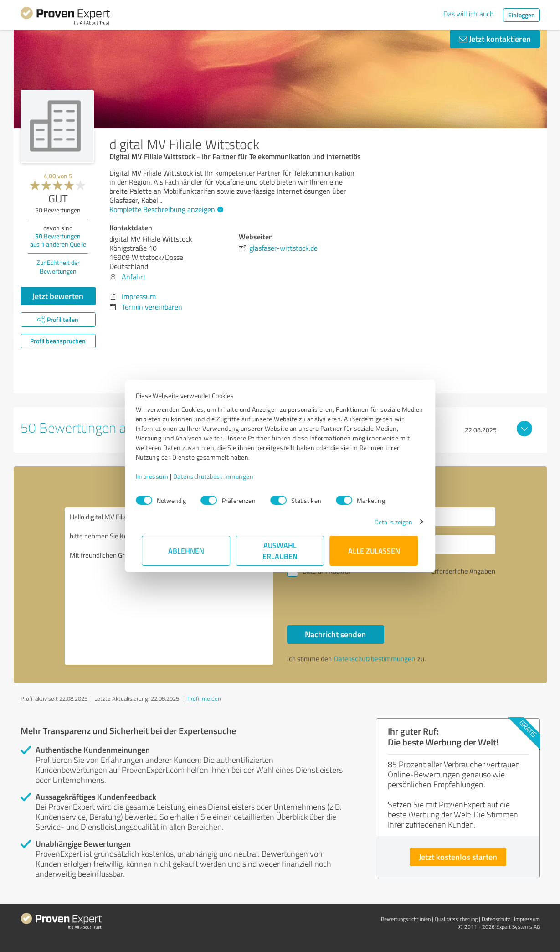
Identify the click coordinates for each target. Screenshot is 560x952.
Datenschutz (496, 919)
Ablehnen (186, 551)
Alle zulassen (374, 551)
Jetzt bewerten (58, 296)
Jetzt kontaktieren (495, 39)
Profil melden (204, 698)
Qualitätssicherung (456, 919)
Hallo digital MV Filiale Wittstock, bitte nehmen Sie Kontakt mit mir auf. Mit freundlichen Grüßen (169, 586)
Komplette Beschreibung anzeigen (165, 209)
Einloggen (521, 15)
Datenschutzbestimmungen (220, 476)
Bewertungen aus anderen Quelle (58, 240)
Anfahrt (134, 277)
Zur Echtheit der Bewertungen (58, 267)
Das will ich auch (469, 14)
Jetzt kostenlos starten (458, 857)
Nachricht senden (335, 634)
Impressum (159, 476)
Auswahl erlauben (280, 551)
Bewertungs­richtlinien (406, 919)
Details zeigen (387, 522)
